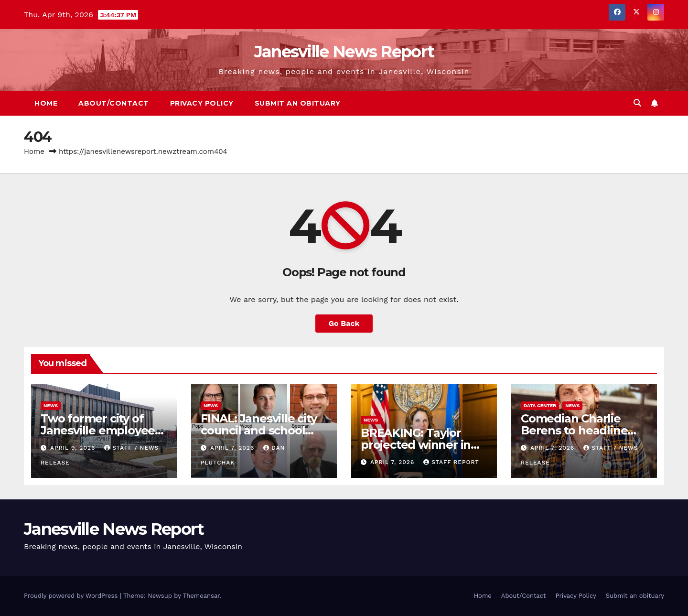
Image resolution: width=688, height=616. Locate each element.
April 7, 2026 (233, 448)
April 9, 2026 (74, 448)
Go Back (344, 323)
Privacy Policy (202, 103)
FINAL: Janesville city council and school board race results (259, 430)
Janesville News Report (344, 52)
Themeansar (201, 596)
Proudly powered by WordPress (72, 596)
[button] (637, 103)
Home (46, 103)
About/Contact (114, 103)
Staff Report (451, 462)
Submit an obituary (298, 103)
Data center (540, 405)
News (51, 405)
